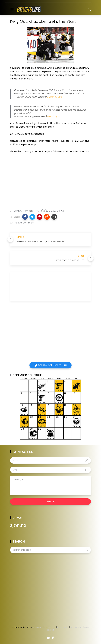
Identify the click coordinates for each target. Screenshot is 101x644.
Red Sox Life (63, 627)
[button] (25, 217)
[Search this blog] (50, 550)
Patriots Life (76, 627)
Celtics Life (50, 627)
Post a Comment (24, 223)
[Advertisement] (50, 182)
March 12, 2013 (55, 97)
